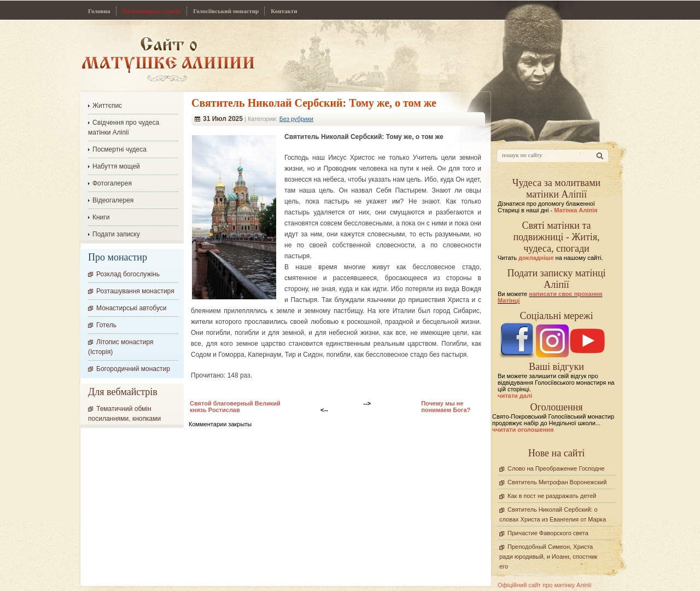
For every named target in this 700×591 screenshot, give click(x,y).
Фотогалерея (112, 183)
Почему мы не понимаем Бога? (446, 407)
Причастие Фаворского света (548, 533)
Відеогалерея (113, 200)
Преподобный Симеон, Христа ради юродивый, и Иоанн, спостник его (548, 557)
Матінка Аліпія (576, 210)
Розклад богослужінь (128, 274)
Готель (106, 325)
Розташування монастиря (135, 291)
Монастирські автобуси (131, 308)
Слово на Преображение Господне (556, 468)
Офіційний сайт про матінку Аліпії (545, 585)
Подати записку (116, 234)
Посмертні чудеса (119, 149)
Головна (99, 11)
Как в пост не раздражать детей (552, 496)
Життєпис (107, 106)
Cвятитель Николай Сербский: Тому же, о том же (314, 103)
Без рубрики (296, 119)
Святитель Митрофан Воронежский (557, 482)
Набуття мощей (116, 166)
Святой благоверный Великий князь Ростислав (235, 407)
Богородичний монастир (133, 369)
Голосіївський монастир (226, 11)
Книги (101, 217)
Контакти (284, 11)
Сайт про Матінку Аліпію (168, 59)
